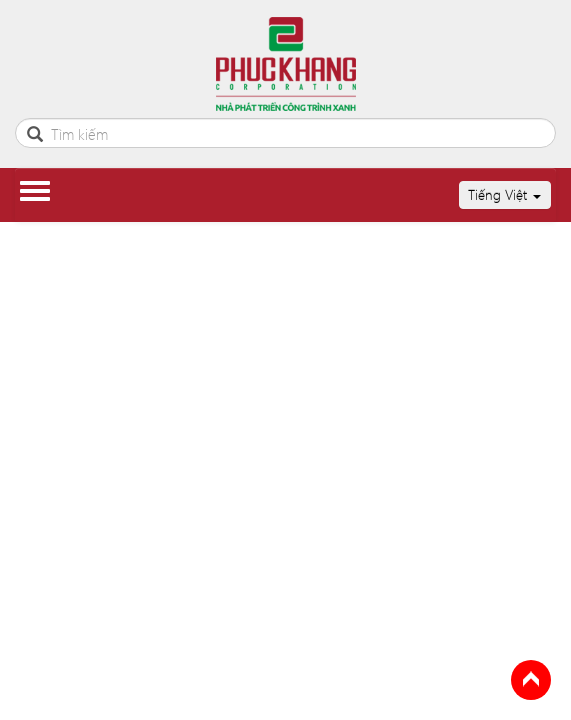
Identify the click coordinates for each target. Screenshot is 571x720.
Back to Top (531, 680)
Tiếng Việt (504, 194)
